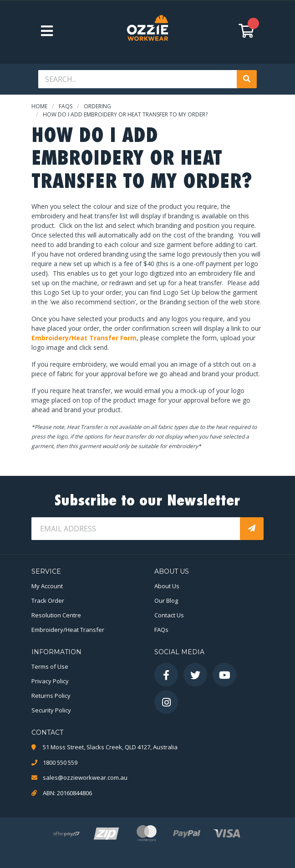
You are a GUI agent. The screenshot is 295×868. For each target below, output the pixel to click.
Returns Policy (51, 696)
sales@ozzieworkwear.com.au (85, 777)
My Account (47, 586)
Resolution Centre (56, 615)
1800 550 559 (60, 762)
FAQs (161, 630)
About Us (167, 586)
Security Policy (51, 710)
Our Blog (166, 601)
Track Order (48, 601)
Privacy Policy (50, 681)
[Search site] (247, 79)
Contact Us (169, 615)
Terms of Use (50, 666)
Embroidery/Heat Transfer (68, 630)
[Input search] (138, 79)
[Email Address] (137, 529)
